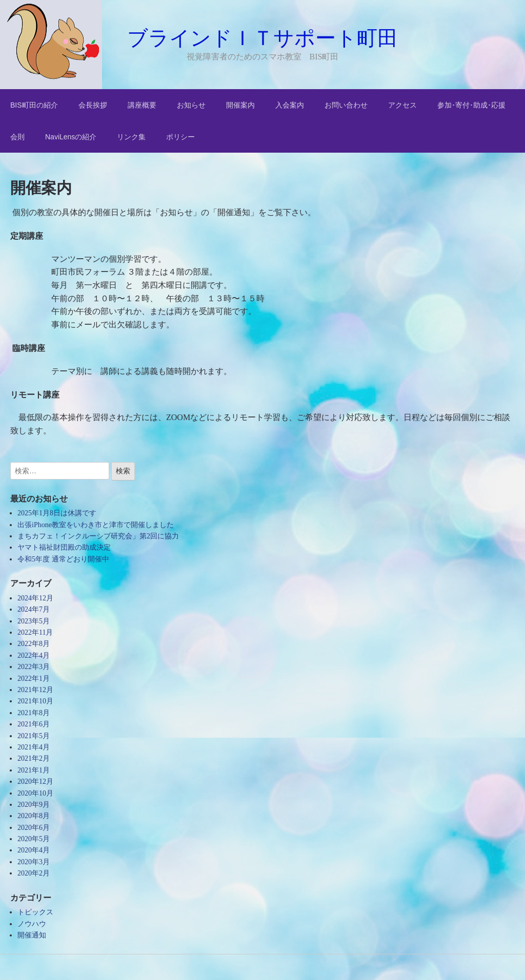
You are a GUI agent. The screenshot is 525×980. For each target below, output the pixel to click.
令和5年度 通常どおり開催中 (63, 559)
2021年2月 (34, 758)
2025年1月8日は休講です (57, 513)
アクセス (402, 105)
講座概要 (142, 105)
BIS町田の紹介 (34, 105)
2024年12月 (35, 598)
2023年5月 (34, 621)
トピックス (35, 912)
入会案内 (290, 105)
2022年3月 (34, 667)
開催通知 (32, 935)
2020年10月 (35, 793)
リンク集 (131, 137)
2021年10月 (35, 701)
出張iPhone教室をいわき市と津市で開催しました (96, 525)
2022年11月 (35, 632)
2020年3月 (34, 862)
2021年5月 (34, 736)
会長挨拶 (93, 105)
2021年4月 (34, 747)
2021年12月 (35, 690)
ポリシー (180, 137)
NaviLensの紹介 (71, 137)
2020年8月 (34, 816)
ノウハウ (32, 924)
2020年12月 (35, 781)
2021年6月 (34, 724)
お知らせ (191, 105)
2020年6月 (34, 828)
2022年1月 (34, 679)
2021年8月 (34, 713)
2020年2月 (34, 873)
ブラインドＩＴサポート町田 (262, 38)
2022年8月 (34, 644)
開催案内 (240, 105)
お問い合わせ (346, 105)
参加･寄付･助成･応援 (471, 105)
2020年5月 (34, 839)
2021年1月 (34, 770)
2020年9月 (34, 805)
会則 (17, 137)
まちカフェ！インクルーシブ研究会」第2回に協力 (98, 536)
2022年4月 (34, 655)
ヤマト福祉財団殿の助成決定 (64, 547)
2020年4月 (34, 850)
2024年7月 (34, 609)
